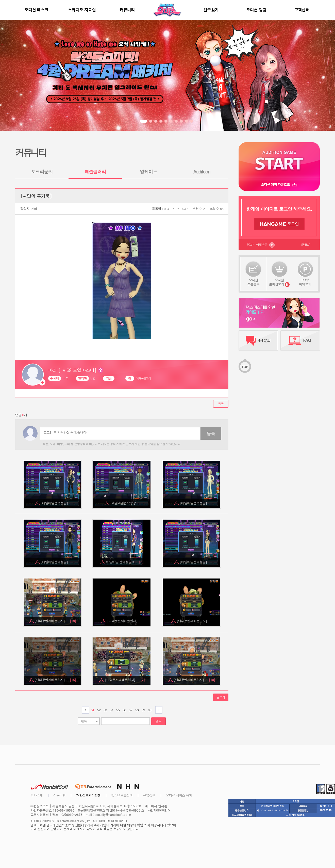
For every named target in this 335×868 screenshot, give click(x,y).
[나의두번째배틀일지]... (55, 621)
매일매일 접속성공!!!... (125, 562)
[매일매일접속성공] (55, 503)
